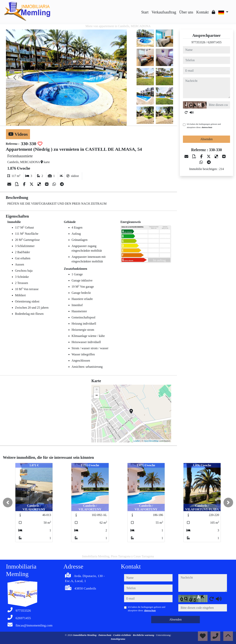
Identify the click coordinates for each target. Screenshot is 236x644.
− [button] (97, 396)
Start (145, 12)
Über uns (186, 12)
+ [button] (97, 390)
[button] (8, 502)
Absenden (207, 139)
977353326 (198, 42)
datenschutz (207, 127)
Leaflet (137, 441)
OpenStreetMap (151, 441)
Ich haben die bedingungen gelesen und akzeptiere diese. (204, 126)
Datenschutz (105, 635)
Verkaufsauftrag (164, 12)
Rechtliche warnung (144, 635)
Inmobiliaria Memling (85, 635)
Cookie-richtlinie (123, 635)
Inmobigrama (118, 639)
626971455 (215, 42)
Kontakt (202, 12)
